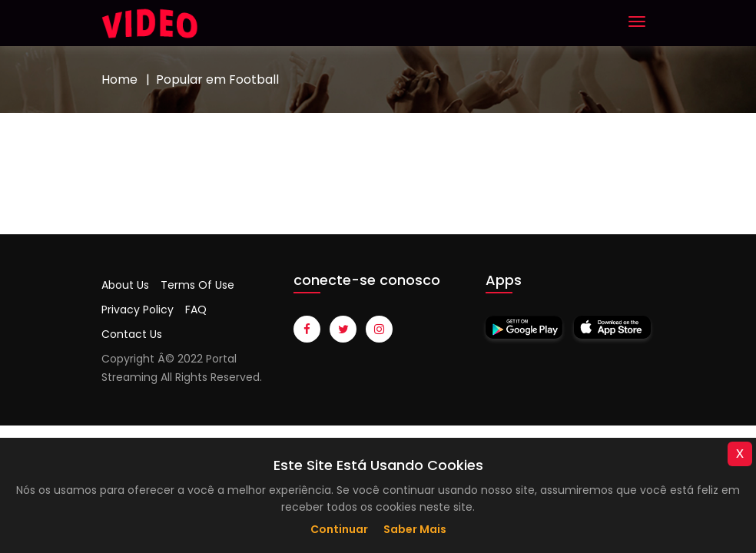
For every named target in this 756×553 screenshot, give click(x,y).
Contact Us (132, 334)
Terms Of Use (197, 285)
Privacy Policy (138, 310)
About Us (125, 285)
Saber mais (415, 529)
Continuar (339, 529)
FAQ (196, 310)
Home (119, 79)
